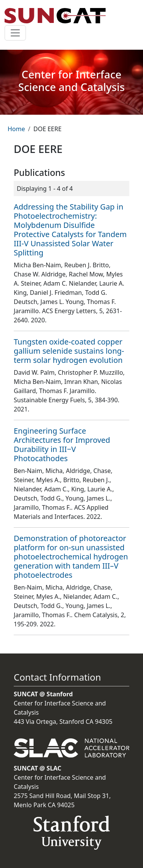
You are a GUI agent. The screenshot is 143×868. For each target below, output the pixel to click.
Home (16, 129)
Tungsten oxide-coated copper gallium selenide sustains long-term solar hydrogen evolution (69, 351)
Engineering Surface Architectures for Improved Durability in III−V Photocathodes (62, 445)
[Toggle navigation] (15, 33)
